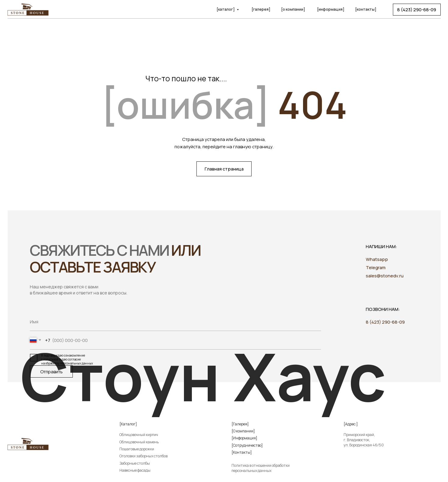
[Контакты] (242, 452)
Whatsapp (377, 259)
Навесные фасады (135, 470)
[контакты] (366, 9)
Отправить (51, 371)
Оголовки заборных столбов (143, 456)
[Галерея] (240, 424)
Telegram (376, 267)
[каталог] (226, 9)
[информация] (331, 9)
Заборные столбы (135, 463)
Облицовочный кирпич (139, 435)
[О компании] (243, 431)
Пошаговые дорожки (137, 449)
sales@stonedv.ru (385, 276)
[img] (356, 469)
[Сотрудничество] (247, 445)
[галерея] (261, 9)
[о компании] (293, 9)
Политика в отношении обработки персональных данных (261, 468)
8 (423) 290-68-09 (385, 322)
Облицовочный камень (139, 442)
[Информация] (244, 438)
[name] (175, 322)
